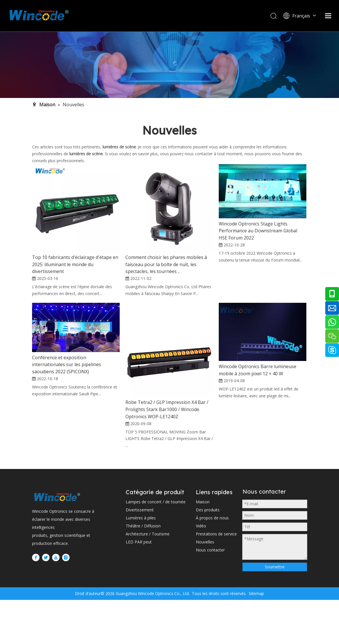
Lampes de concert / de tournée (156, 550)
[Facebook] (36, 605)
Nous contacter (210, 598)
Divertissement (140, 558)
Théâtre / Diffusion (143, 574)
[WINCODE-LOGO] (57, 545)
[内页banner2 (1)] (169, 65)
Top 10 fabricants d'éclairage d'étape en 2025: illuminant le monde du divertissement (75, 264)
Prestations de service (216, 582)
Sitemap (256, 638)
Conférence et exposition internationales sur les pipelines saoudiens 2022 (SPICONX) (67, 405)
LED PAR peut (139, 590)
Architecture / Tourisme (148, 582)
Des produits (208, 558)
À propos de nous (212, 566)
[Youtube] (56, 605)
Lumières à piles (141, 566)
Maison (203, 550)
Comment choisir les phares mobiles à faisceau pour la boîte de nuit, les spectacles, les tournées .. (166, 264)
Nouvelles (205, 590)
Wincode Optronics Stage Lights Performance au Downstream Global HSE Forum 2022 (258, 231)
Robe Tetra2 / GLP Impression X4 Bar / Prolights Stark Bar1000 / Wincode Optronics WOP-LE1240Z (167, 450)
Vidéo (201, 574)
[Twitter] (46, 605)
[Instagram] (66, 605)
